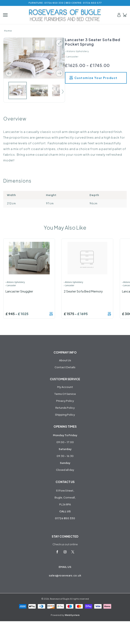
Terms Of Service (65, 394)
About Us (65, 360)
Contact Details (65, 367)
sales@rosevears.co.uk (65, 575)
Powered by (65, 615)
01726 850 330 (65, 518)
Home (8, 31)
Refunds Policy (65, 408)
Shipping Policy (65, 415)
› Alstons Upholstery (77, 51)
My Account (65, 387)
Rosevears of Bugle (60, 599)
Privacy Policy (65, 401)
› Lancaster (72, 57)
